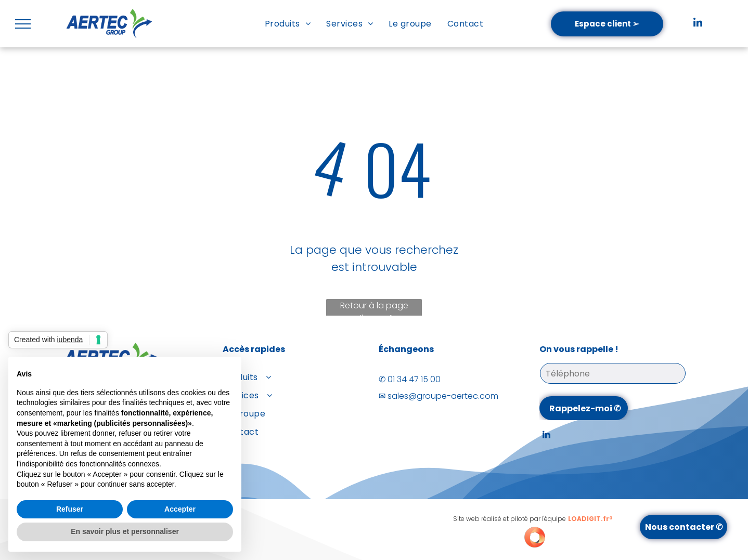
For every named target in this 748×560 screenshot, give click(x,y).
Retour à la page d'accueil (374, 309)
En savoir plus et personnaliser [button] (125, 531)
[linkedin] (698, 24)
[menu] (23, 24)
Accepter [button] (180, 509)
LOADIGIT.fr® (590, 519)
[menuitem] (288, 24)
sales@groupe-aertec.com (443, 396)
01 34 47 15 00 (414, 379)
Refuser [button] (70, 509)
